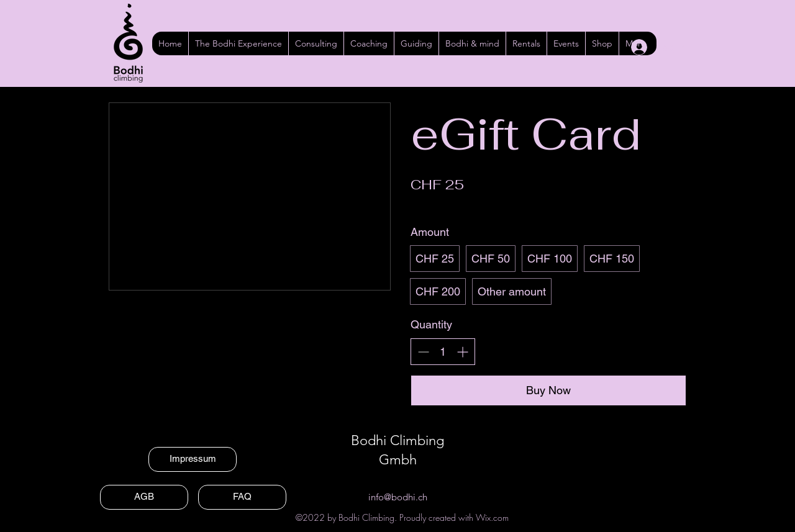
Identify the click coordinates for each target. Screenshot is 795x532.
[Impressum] (193, 459)
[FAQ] (242, 497)
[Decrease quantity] (423, 352)
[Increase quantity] (462, 352)
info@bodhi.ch (398, 497)
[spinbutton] (443, 352)
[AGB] (144, 497)
